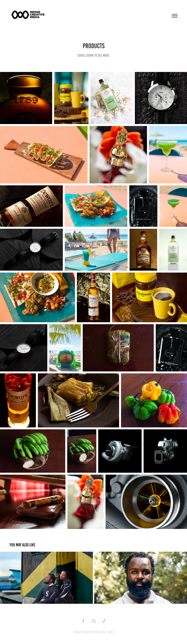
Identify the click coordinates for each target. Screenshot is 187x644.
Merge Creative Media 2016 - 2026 (93, 632)
